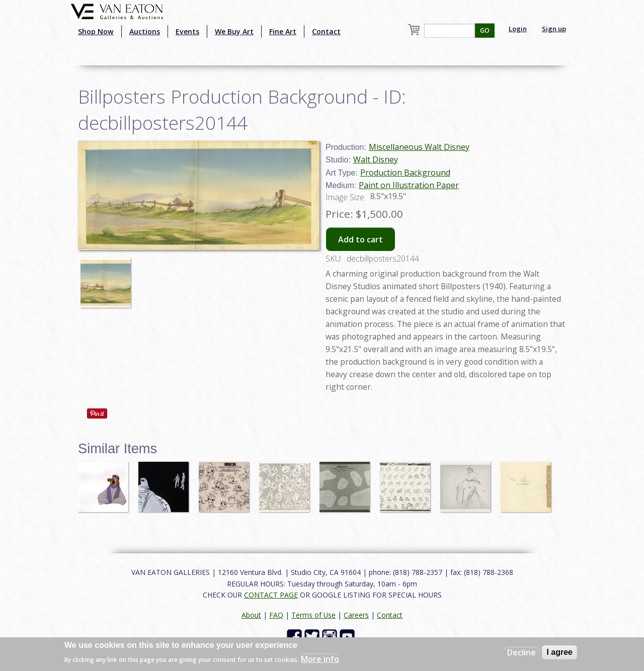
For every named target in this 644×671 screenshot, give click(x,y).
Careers (356, 615)
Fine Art (283, 31)
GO (485, 30)
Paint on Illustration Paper (409, 185)
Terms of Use (313, 615)
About (251, 615)
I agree (559, 652)
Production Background (405, 173)
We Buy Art (234, 31)
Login (518, 29)
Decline (521, 652)
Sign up (554, 29)
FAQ (276, 615)
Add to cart (360, 239)
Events (187, 31)
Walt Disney (376, 159)
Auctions (145, 31)
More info (320, 659)
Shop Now (96, 31)
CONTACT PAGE (271, 595)
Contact (326, 31)
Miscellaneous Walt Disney (419, 147)
